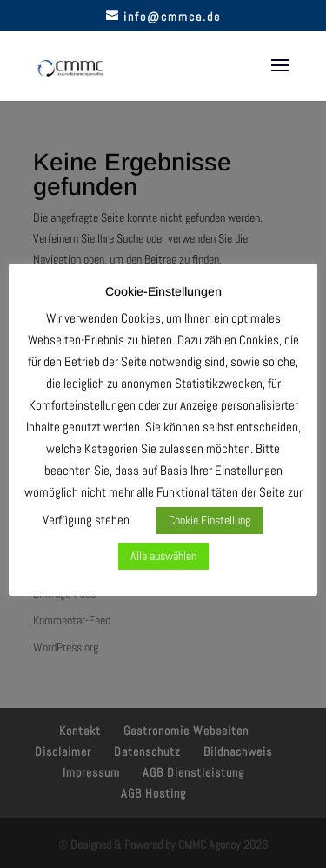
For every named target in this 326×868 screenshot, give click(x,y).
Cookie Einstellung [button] (210, 520)
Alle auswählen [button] (163, 556)
